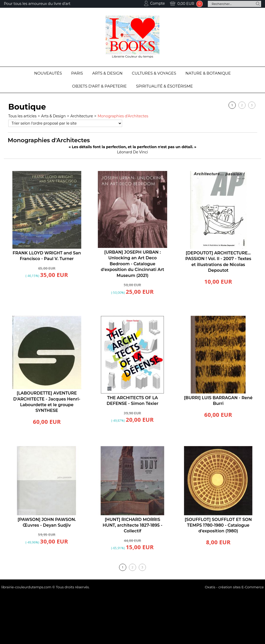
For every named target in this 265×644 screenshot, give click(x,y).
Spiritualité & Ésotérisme (165, 86)
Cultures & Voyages (154, 73)
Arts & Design (108, 73)
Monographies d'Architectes (123, 116)
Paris (77, 73)
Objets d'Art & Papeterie (100, 86)
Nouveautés (48, 73)
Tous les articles (22, 116)
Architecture (82, 116)
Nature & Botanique (208, 73)
